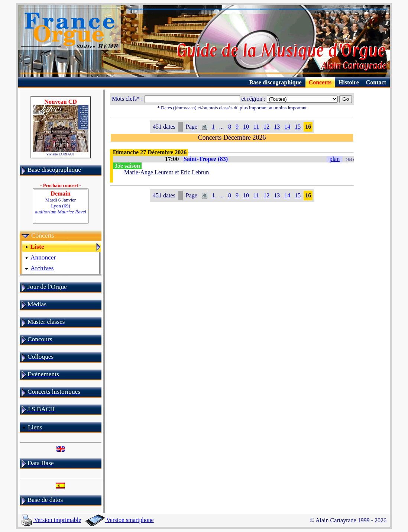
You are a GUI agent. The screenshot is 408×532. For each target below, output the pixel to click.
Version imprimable (51, 520)
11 (256, 127)
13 (277, 127)
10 (246, 127)
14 (287, 127)
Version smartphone (119, 520)
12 (266, 127)
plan (335, 159)
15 (298, 127)
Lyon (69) (61, 209)
